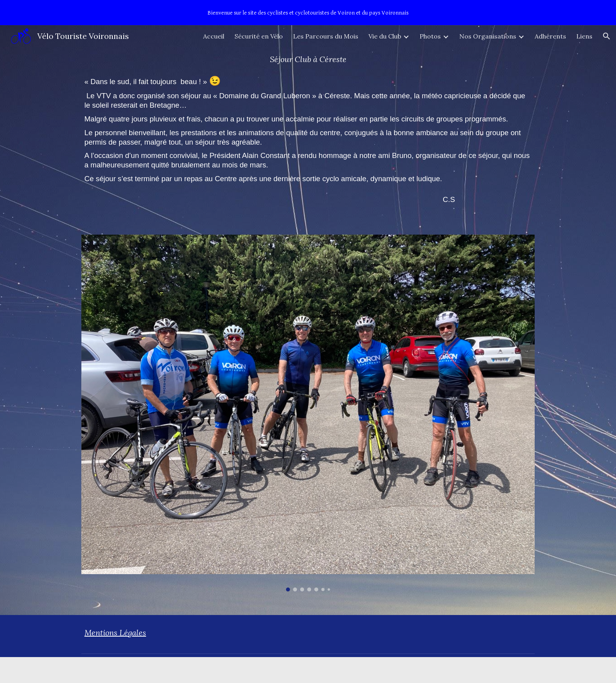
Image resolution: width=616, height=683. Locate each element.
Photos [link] (430, 36)
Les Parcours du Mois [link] (326, 36)
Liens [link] (584, 36)
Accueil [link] (214, 36)
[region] (308, 13)
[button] (607, 36)
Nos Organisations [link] (488, 36)
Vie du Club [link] (385, 36)
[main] (308, 59)
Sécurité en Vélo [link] (259, 36)
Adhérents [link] (550, 36)
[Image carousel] (308, 413)
